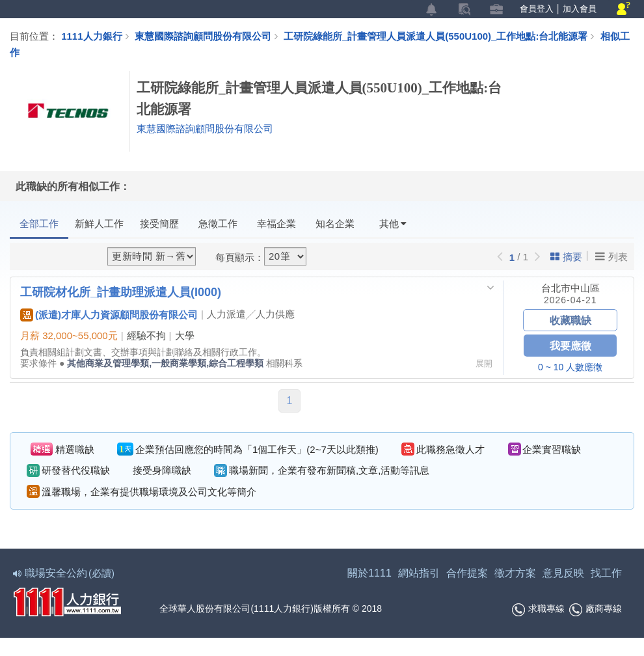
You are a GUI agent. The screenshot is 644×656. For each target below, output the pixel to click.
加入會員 (580, 9)
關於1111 (369, 573)
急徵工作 (218, 224)
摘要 (566, 257)
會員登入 (537, 9)
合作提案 (467, 573)
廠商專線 (596, 610)
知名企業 (335, 224)
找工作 (606, 573)
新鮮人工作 (99, 224)
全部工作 (39, 224)
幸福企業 (276, 224)
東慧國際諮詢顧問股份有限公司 (203, 36)
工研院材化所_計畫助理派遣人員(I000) (121, 292)
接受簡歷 (159, 224)
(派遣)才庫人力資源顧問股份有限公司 (109, 314)
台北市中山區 (570, 288)
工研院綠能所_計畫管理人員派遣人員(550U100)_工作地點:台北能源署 (442, 36)
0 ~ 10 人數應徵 (570, 367)
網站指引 (419, 573)
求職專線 (538, 610)
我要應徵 (570, 345)
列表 (611, 256)
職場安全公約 (64, 573)
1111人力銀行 (91, 36)
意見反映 (563, 573)
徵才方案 (515, 573)
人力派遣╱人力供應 (251, 314)
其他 (393, 224)
